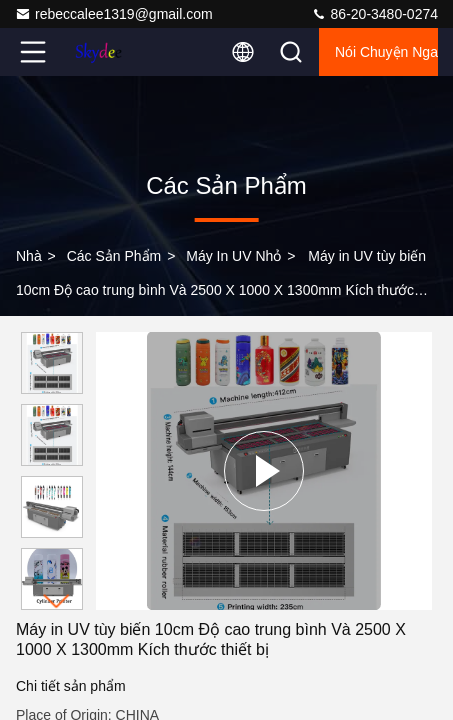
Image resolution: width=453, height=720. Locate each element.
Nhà (29, 256)
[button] (57, 601)
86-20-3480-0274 (374, 14)
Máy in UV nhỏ (233, 256)
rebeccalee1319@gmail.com (114, 14)
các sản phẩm (114, 256)
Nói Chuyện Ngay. (386, 52)
